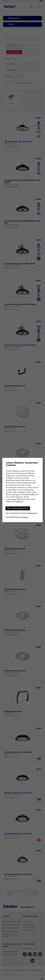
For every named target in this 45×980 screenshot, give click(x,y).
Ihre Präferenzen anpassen (17, 517)
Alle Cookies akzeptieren (18, 508)
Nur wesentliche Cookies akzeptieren (22, 513)
